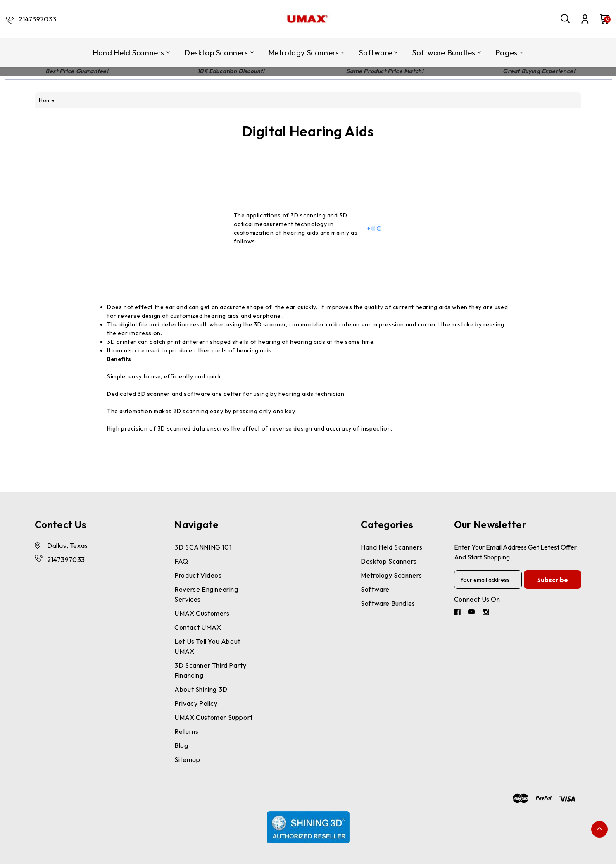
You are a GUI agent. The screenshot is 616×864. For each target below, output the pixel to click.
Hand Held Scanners (131, 53)
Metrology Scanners (307, 53)
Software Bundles (447, 53)
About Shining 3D (201, 689)
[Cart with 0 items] (601, 19)
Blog (181, 745)
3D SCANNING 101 (203, 547)
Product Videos (198, 575)
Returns (186, 731)
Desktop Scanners (219, 53)
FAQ (181, 561)
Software (378, 53)
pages (509, 53)
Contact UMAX (198, 627)
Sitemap (187, 759)
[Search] (566, 19)
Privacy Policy (196, 703)
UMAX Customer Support (214, 717)
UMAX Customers (202, 613)
